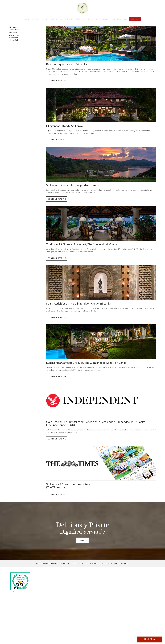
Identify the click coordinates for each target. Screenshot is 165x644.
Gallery (106, 19)
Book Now (150, 639)
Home (27, 19)
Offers (91, 19)
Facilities (69, 19)
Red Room (13, 32)
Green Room (14, 30)
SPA (61, 19)
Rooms (45, 19)
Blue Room (13, 37)
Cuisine (54, 19)
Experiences (80, 19)
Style (98, 19)
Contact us (117, 19)
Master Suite (14, 40)
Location (35, 19)
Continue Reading (57, 80)
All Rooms (13, 27)
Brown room (14, 35)
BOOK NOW (135, 19)
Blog (126, 19)
